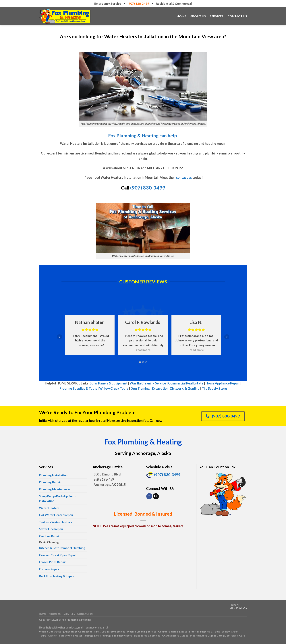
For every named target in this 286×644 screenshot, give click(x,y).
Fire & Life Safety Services (110, 632)
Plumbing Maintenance (54, 489)
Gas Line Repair (50, 536)
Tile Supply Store (214, 388)
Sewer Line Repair (51, 529)
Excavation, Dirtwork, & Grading (176, 388)
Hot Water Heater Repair (56, 515)
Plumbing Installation (53, 475)
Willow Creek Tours (114, 388)
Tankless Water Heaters (55, 522)
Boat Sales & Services (147, 636)
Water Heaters (49, 508)
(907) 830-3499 (139, 4)
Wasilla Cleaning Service (148, 383)
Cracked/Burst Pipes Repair (58, 555)
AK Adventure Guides (175, 636)
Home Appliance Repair (223, 383)
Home (181, 16)
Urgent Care (215, 636)
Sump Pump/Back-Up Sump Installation (58, 498)
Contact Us (237, 16)
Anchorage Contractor (78, 632)
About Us (198, 16)
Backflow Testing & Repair (57, 576)
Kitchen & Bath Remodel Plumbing (62, 548)
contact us (184, 177)
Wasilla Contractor (51, 632)
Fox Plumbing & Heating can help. (143, 136)
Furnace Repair (49, 569)
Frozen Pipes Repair (53, 562)
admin (234, 605)
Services (217, 16)
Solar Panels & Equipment (109, 383)
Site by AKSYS (238, 608)
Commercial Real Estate (186, 383)
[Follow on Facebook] (149, 496)
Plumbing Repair (50, 482)
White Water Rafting (79, 636)
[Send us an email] (156, 496)
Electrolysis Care (235, 636)
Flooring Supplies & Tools (78, 388)
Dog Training (140, 388)
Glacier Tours (56, 636)
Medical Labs (198, 636)
